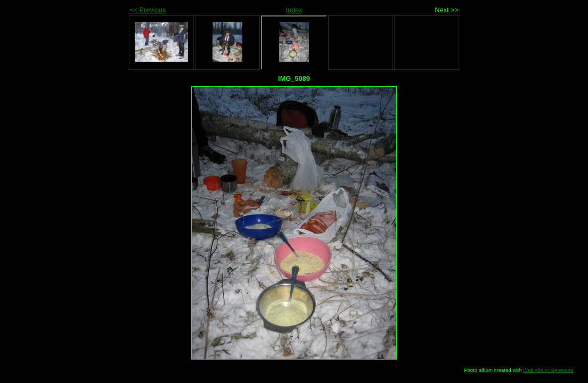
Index (294, 10)
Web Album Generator (548, 370)
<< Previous (148, 10)
